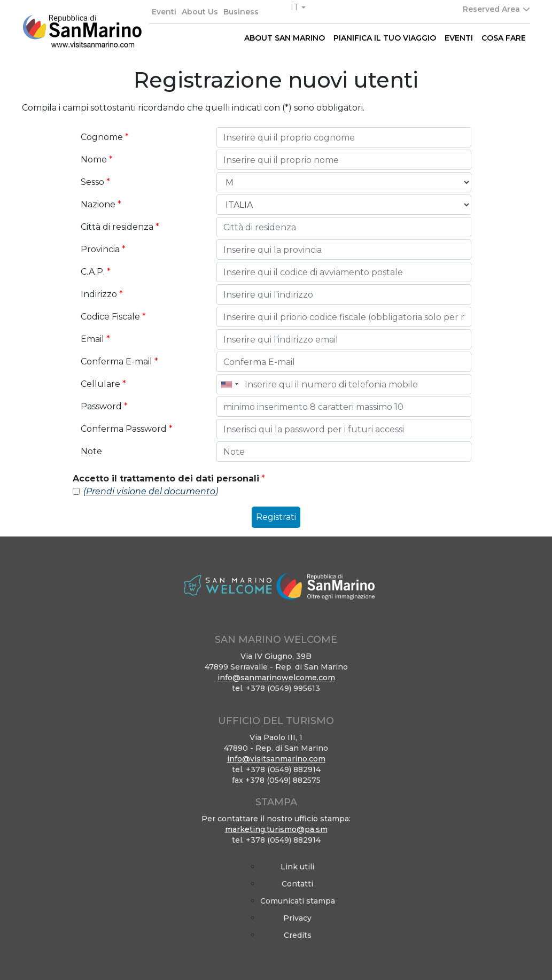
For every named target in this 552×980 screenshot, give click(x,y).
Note (91, 451)
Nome (97, 160)
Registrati (276, 517)
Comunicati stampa (298, 901)
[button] (298, 7)
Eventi (164, 12)
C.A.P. (96, 272)
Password (104, 406)
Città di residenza (120, 227)
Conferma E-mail (119, 361)
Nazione (101, 204)
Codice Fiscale (113, 317)
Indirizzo (102, 294)
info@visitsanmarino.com (276, 759)
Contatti (297, 884)
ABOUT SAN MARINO (285, 38)
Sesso (95, 182)
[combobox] (229, 384)
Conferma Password (127, 429)
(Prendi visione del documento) (151, 491)
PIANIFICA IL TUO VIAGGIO (385, 38)
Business (241, 12)
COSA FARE (504, 38)
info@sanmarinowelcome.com (276, 678)
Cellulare (103, 384)
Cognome (105, 137)
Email (95, 339)
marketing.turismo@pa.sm (276, 829)
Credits (298, 935)
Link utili (297, 867)
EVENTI (459, 38)
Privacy (297, 918)
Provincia (103, 249)
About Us (200, 12)
